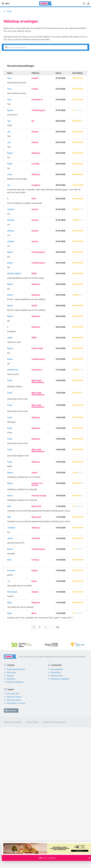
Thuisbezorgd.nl (38, 110)
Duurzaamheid (57, 669)
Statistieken (56, 672)
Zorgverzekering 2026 (16, 669)
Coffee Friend (37, 348)
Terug (9, 11)
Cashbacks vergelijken (60, 679)
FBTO (34, 199)
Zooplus (35, 78)
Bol (33, 121)
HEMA (34, 338)
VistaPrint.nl (37, 370)
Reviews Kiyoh (57, 676)
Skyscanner (36, 506)
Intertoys (35, 560)
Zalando (35, 132)
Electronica (12, 672)
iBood (34, 613)
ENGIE (34, 273)
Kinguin (35, 570)
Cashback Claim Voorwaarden (54, 722)
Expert (34, 581)
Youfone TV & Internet (37, 484)
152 (57, 627)
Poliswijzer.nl (37, 100)
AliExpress (36, 153)
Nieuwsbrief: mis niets (16, 703)
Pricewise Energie (39, 496)
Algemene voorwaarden (13, 722)
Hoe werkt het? (13, 694)
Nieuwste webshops (15, 682)
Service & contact (14, 697)
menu (6, 4)
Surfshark (36, 538)
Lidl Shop (35, 164)
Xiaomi (34, 473)
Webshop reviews (14, 700)
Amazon (35, 209)
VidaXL (35, 306)
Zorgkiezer (36, 185)
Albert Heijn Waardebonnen (38, 381)
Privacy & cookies (32, 722)
